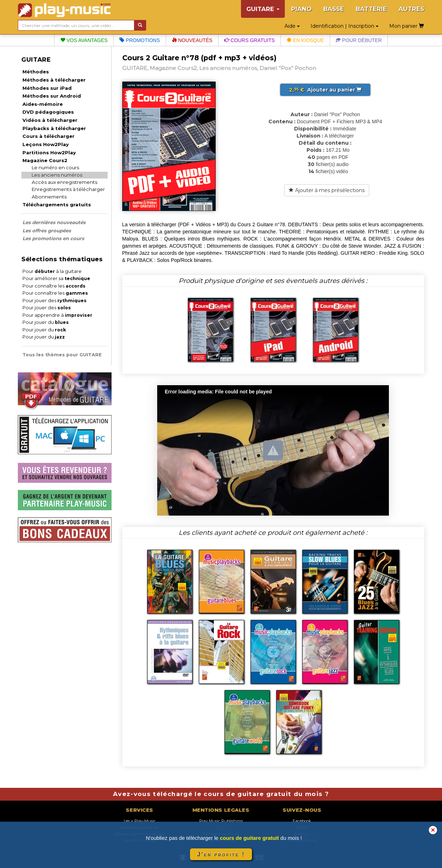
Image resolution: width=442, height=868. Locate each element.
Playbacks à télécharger (54, 128)
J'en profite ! (221, 854)
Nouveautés (192, 40)
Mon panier (407, 26)
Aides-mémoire (43, 104)
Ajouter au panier (325, 90)
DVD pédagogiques (48, 112)
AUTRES (411, 9)
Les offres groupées (47, 231)
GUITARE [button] (263, 9)
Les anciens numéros (57, 175)
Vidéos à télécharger (50, 120)
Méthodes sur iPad (47, 88)
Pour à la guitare (52, 271)
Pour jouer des (55, 301)
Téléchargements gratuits (57, 205)
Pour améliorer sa (56, 278)
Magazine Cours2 (45, 160)
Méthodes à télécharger (54, 80)
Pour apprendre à (57, 315)
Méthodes (36, 72)
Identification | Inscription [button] (345, 26)
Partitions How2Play (49, 153)
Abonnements (49, 197)
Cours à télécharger (48, 136)
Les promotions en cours (53, 238)
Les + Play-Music (140, 821)
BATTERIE (371, 9)
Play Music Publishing (221, 821)
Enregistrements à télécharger (68, 189)
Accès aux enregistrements (65, 182)
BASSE (334, 9)
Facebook (302, 821)
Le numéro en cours (55, 167)
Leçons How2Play (46, 144)
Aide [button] (292, 26)
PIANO (301, 9)
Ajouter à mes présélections (327, 190)
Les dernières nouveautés (54, 222)
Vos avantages (84, 40)
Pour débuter (359, 40)
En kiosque (305, 40)
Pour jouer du (46, 322)
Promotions (140, 40)
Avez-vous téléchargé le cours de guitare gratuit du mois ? (221, 794)
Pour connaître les (54, 286)
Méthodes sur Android (52, 96)
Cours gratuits (250, 40)
